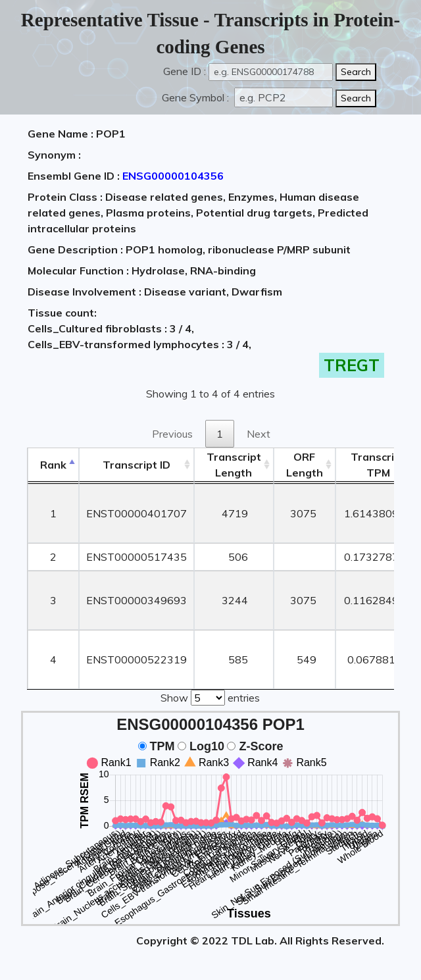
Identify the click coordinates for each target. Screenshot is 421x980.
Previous (172, 434)
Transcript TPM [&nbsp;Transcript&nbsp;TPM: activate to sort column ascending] (378, 465)
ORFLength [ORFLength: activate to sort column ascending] (305, 465)
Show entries (210, 696)
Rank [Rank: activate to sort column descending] (53, 465)
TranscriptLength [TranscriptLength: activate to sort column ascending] (234, 465)
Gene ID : (185, 71)
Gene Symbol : (197, 97)
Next (259, 434)
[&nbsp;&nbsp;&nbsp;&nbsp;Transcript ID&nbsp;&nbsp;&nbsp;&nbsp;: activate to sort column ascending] (136, 465)
